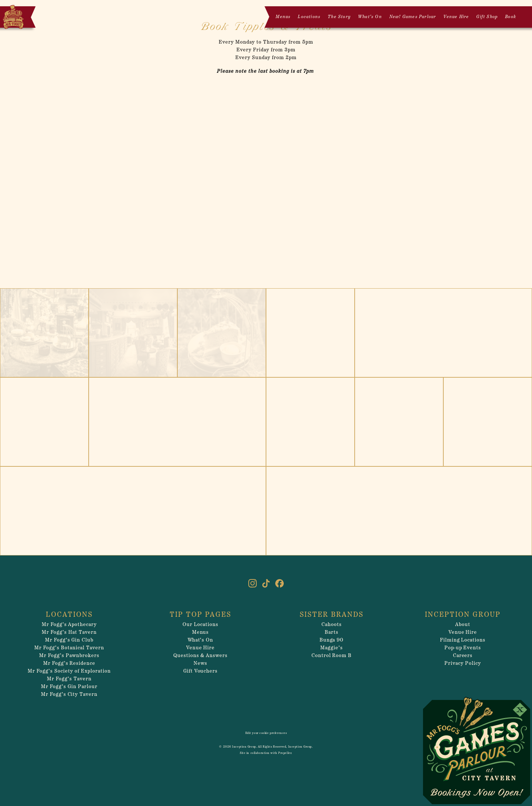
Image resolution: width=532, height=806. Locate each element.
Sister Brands (332, 615)
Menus (283, 17)
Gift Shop (487, 17)
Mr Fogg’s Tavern (69, 679)
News (200, 664)
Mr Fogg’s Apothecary (69, 625)
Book (511, 17)
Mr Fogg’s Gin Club (69, 640)
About (463, 625)
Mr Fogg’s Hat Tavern (69, 632)
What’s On (370, 17)
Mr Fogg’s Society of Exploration (69, 671)
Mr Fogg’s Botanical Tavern (69, 648)
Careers (463, 656)
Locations (309, 17)
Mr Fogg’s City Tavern (69, 695)
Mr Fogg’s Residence (69, 664)
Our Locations (200, 625)
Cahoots (332, 625)
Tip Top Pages (200, 615)
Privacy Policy (463, 664)
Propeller (285, 753)
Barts (332, 632)
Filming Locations (463, 640)
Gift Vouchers (201, 671)
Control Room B (332, 656)
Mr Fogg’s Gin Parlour (69, 687)
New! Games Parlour (413, 17)
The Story (339, 17)
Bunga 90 (332, 640)
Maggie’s (332, 648)
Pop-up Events (463, 648)
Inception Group (463, 615)
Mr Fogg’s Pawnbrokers (69, 656)
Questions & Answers (201, 656)
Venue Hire (456, 17)
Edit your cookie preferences (266, 733)
